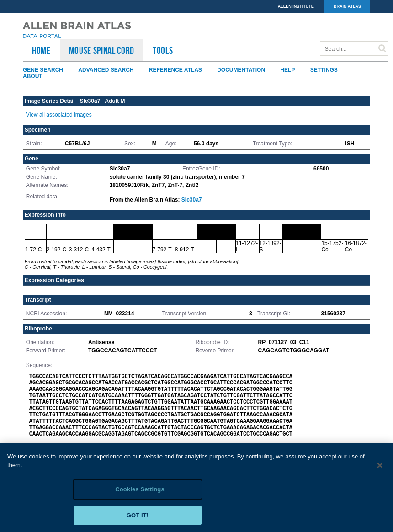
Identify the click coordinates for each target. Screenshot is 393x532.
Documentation (241, 70)
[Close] (380, 468)
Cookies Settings (140, 492)
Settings (324, 70)
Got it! (138, 518)
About (33, 76)
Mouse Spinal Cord (102, 50)
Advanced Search (106, 70)
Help (287, 70)
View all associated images (59, 115)
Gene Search (43, 70)
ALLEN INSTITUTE (296, 6)
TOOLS (163, 50)
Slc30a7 (192, 200)
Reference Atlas (175, 70)
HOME (41, 50)
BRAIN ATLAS (347, 6)
